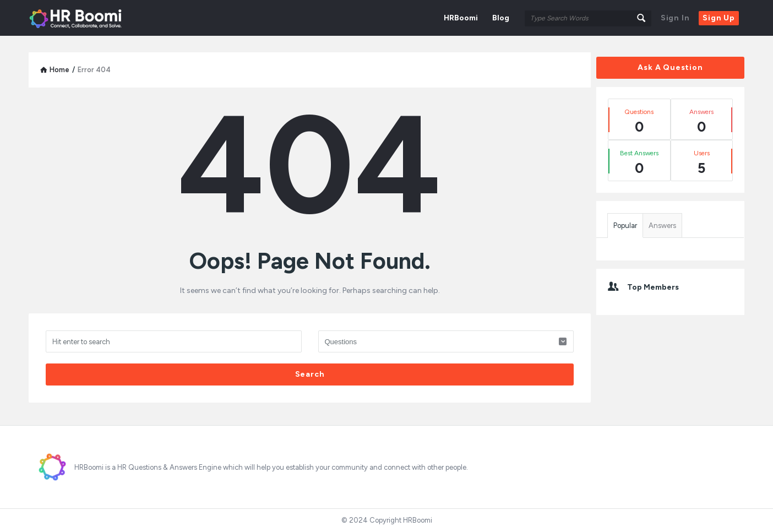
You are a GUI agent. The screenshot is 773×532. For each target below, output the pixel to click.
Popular (625, 226)
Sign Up (719, 18)
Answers (662, 226)
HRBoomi (461, 18)
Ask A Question (670, 67)
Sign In (675, 18)
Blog (501, 18)
